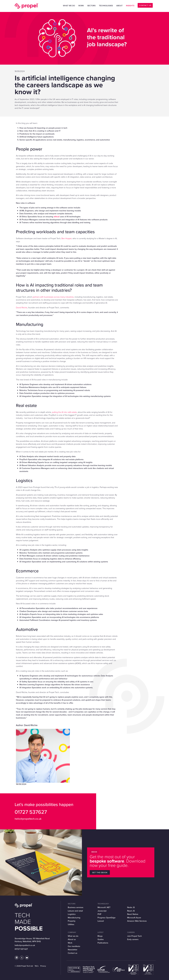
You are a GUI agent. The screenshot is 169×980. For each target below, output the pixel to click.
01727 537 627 (21, 949)
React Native (133, 914)
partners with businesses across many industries (53, 297)
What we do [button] (69, 6)
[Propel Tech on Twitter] (22, 958)
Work (81, 6)
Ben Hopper (67, 238)
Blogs (100, 936)
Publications (103, 943)
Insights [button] (130, 6)
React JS (131, 911)
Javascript (102, 911)
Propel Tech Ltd (27, 6)
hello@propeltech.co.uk (28, 819)
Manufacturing (74, 918)
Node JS (131, 907)
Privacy (43, 966)
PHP (99, 914)
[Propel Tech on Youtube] (27, 958)
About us (72, 939)
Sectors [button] (91, 6)
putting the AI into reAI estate (64, 412)
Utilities (71, 924)
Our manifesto (74, 946)
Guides (101, 939)
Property (72, 921)
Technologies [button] (106, 6)
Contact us (73, 953)
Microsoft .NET (104, 907)
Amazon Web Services (137, 921)
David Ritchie (22, 308)
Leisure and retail (75, 911)
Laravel (101, 921)
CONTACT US (145, 5)
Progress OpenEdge (106, 918)
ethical (57, 217)
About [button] (119, 6)
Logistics (72, 914)
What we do (73, 936)
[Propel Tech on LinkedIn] (17, 958)
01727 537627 (31, 812)
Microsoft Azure (134, 918)
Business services (76, 907)
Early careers (133, 939)
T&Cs (37, 966)
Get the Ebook (100, 873)
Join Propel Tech (134, 936)
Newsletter (73, 950)
